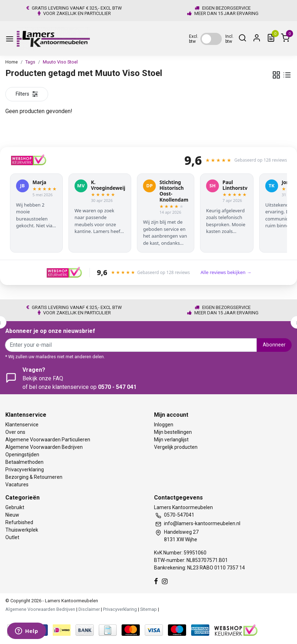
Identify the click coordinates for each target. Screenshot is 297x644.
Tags (30, 62)
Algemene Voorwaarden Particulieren (48, 440)
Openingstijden (22, 455)
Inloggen (164, 425)
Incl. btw (229, 39)
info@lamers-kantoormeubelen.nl (202, 523)
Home (12, 62)
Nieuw (12, 515)
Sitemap (148, 609)
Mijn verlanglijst (171, 440)
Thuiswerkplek (22, 530)
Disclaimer (89, 609)
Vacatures (17, 485)
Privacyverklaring (25, 470)
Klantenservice (22, 425)
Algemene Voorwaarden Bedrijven (44, 447)
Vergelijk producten (176, 447)
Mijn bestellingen (173, 432)
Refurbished (19, 522)
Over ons (15, 432)
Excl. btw (194, 39)
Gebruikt (15, 507)
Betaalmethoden (24, 462)
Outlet (12, 537)
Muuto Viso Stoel (60, 62)
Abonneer (274, 345)
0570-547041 (179, 515)
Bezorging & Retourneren (34, 477)
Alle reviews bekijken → (226, 272)
